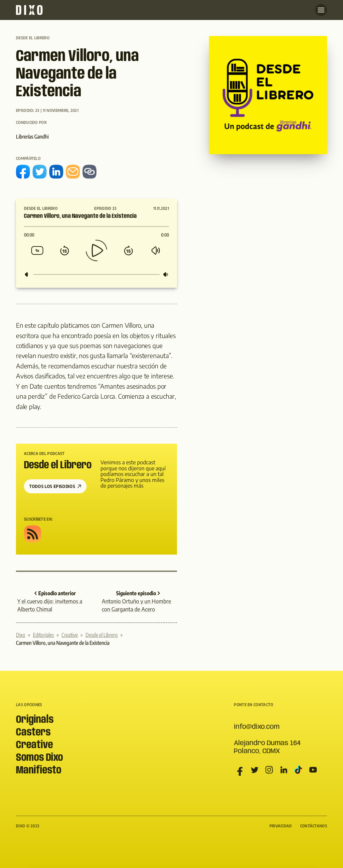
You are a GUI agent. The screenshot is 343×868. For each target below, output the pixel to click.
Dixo (21, 635)
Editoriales (43, 635)
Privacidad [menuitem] (281, 826)
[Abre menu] (321, 10)
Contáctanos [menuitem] (314, 826)
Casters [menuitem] (33, 733)
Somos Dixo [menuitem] (39, 758)
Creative (70, 635)
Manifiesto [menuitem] (39, 771)
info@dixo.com (257, 727)
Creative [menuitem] (34, 745)
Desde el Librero (33, 38)
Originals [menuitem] (35, 720)
